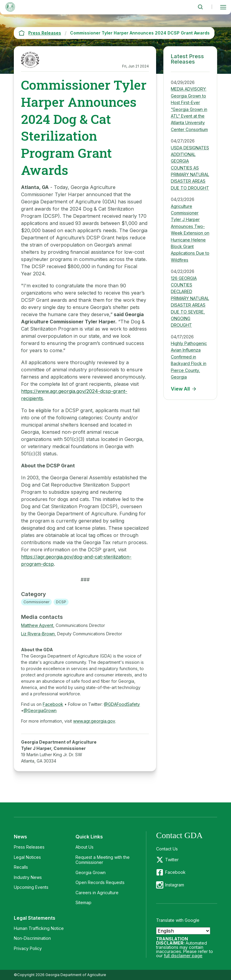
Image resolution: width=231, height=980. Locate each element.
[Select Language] (183, 931)
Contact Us (167, 849)
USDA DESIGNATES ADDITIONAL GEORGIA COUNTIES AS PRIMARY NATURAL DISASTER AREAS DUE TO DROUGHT (190, 168)
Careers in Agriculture (97, 893)
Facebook (53, 704)
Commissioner (36, 602)
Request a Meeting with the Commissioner (103, 860)
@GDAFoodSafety (122, 704)
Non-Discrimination (32, 938)
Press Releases (29, 847)
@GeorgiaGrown (40, 710)
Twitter (172, 860)
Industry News (28, 877)
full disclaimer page (183, 956)
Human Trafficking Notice (39, 928)
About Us (85, 847)
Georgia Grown (91, 872)
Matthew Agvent (37, 625)
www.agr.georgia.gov (94, 721)
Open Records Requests (100, 882)
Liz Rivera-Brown (38, 634)
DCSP (61, 602)
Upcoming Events (31, 887)
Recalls (21, 867)
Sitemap (83, 902)
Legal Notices (27, 857)
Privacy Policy (28, 948)
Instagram (175, 885)
